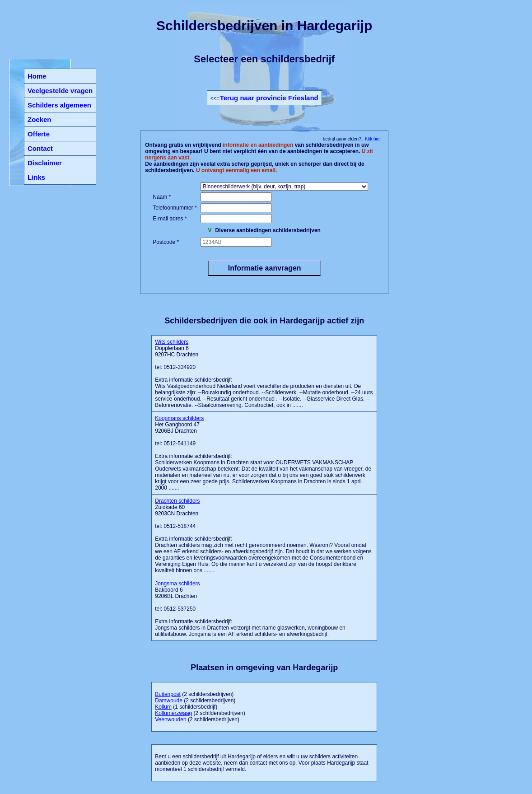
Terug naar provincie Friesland (269, 98)
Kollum (163, 707)
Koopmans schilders (179, 418)
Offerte (39, 134)
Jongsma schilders (177, 584)
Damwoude (169, 701)
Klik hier (372, 139)
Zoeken (40, 119)
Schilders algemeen (59, 105)
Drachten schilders (177, 501)
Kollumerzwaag (173, 713)
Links (36, 177)
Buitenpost (168, 694)
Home (37, 76)
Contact (40, 148)
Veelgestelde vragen (60, 91)
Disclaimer (45, 163)
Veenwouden (170, 719)
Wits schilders (172, 342)
